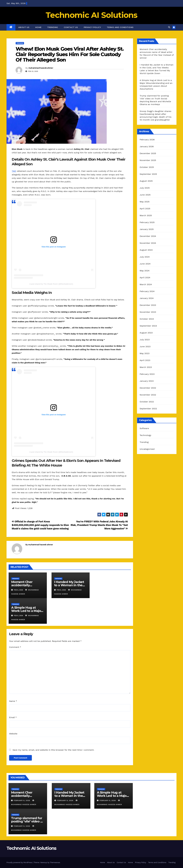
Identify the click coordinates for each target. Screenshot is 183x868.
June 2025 (145, 195)
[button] (169, 27)
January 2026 (147, 146)
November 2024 (148, 243)
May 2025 (145, 202)
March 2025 (146, 215)
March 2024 (146, 284)
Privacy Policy (92, 27)
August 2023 (146, 333)
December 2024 (148, 236)
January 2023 (147, 381)
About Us (24, 27)
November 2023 (148, 312)
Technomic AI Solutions (91, 15)
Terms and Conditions (120, 27)
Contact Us (71, 27)
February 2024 (147, 291)
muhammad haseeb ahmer (41, 68)
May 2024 (145, 271)
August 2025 (146, 181)
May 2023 (145, 353)
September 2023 (148, 326)
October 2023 (147, 319)
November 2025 (148, 160)
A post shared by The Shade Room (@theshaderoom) (51, 284)
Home (38, 27)
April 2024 (145, 278)
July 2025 (145, 188)
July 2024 (145, 257)
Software (144, 428)
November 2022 (148, 395)
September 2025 (148, 174)
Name (13, 701)
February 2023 (147, 374)
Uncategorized (147, 449)
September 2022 (148, 409)
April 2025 (145, 209)
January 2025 (147, 229)
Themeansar (55, 862)
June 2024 (145, 264)
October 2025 (147, 167)
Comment (15, 647)
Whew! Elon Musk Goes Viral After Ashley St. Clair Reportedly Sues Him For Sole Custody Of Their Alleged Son (70, 54)
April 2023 (145, 360)
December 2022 (148, 388)
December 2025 (148, 153)
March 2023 (146, 367)
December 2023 (148, 305)
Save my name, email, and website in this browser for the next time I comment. (53, 750)
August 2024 (146, 250)
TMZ (14, 171)
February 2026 (147, 140)
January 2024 (147, 298)
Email (13, 717)
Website (13, 734)
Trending (53, 27)
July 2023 (145, 340)
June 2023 (145, 346)
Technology (145, 435)
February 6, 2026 (22, 800)
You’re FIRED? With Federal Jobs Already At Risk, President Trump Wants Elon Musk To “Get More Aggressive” (99, 525)
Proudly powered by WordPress (20, 862)
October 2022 (147, 402)
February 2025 (147, 222)
